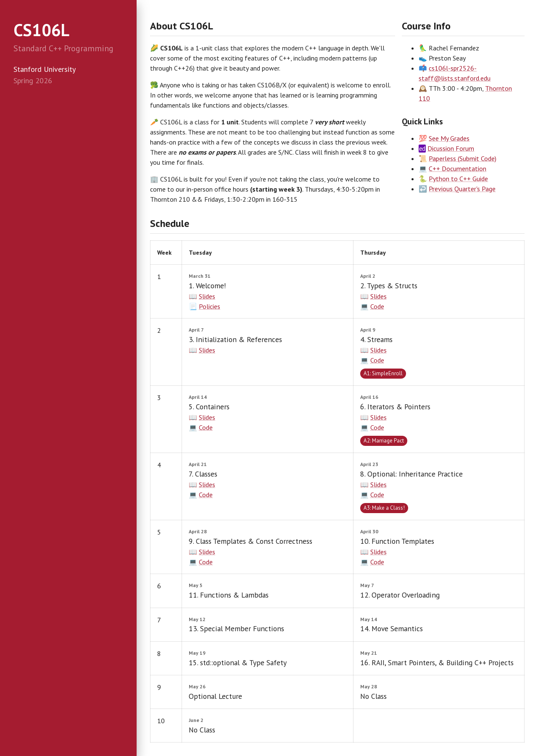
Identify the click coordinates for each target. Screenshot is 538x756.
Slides (207, 296)
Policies (210, 306)
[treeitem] (68, 100)
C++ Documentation (458, 169)
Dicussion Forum (451, 148)
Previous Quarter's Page (462, 189)
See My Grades (449, 138)
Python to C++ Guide (458, 179)
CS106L (41, 30)
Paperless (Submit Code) (463, 158)
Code (377, 306)
